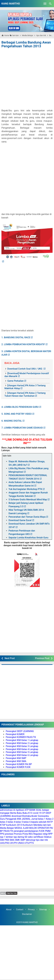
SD (26, 837)
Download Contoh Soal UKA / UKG (25, 369)
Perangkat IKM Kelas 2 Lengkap (22, 743)
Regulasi (38, 834)
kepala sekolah (39, 822)
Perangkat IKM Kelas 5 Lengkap (22, 752)
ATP (27, 810)
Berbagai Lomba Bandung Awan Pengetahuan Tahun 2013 (26, 44)
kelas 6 (27, 822)
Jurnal (34, 819)
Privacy (31, 910)
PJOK (42, 831)
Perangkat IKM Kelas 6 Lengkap (22, 755)
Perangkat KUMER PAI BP (19, 764)
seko (30, 837)
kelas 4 (11, 822)
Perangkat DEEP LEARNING (20, 731)
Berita (13, 813)
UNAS (21, 843)
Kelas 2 (50, 819)
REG (31, 834)
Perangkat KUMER (15, 734)
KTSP (3, 825)
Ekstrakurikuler (30, 816)
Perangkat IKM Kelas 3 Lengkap (22, 746)
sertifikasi (38, 837)
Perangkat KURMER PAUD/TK (21, 737)
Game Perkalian (15, 381)
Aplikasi (20, 810)
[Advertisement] (27, 77)
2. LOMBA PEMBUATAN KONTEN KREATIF (23, 344)
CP (44, 813)
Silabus (48, 837)
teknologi (31, 840)
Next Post (10, 658)
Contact (20, 910)
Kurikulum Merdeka (33, 825)
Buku (19, 813)
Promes (18, 834)
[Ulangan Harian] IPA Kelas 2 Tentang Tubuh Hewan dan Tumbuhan (25, 394)
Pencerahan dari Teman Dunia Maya (27, 517)
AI (14, 810)
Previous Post (42, 658)
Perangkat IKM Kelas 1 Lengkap (22, 740)
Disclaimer (27, 914)
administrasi (6, 810)
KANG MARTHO (11, 4)
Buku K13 (27, 813)
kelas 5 (19, 822)
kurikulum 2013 (14, 825)
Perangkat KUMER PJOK (18, 767)
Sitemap (43, 910)
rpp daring (19, 837)
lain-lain (47, 825)
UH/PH (14, 843)
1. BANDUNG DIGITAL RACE (16, 337)
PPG (2, 834)
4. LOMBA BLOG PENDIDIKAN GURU (20, 407)
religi (45, 834)
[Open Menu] (45, 4)
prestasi (9, 834)
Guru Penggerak (8, 819)
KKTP (50, 822)
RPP (50, 834)
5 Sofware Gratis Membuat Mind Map (28, 500)
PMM (48, 831)
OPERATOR (43, 828)
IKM (19, 819)
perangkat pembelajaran (26, 831)
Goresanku (43, 816)
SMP (23, 840)
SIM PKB (4, 840)
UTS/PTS (29, 843)
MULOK (33, 828)
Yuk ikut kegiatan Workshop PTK (25, 489)
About (9, 910)
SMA (12, 840)
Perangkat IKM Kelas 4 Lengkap (22, 749)
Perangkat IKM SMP (16, 758)
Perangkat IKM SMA (16, 761)
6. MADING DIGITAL (12, 421)
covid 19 (37, 813)
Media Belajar (7, 828)
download (17, 816)
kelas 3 (4, 822)
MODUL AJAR (22, 828)
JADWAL (26, 819)
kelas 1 (42, 819)
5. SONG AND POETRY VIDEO (17, 414)
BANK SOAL (35, 810)
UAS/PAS (5, 843)
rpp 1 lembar (6, 837)
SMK (17, 840)
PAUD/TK (8, 831)
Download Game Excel (20, 520)
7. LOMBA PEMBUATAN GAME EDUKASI (22, 428)
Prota (25, 834)
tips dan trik (42, 840)
